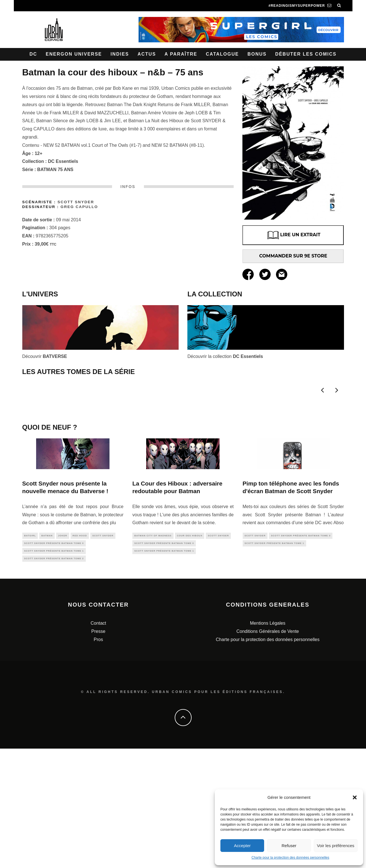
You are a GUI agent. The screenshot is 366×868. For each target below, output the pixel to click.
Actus (147, 54)
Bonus (257, 54)
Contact (98, 743)
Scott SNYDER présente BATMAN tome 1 (54, 669)
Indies (120, 54)
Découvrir (45, 356)
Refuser (289, 846)
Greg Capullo (79, 207)
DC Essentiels (63, 161)
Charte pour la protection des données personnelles (290, 858)
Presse (98, 751)
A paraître (181, 54)
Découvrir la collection (225, 356)
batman (47, 652)
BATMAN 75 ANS (55, 170)
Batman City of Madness (153, 652)
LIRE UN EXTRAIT (293, 235)
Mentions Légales (268, 743)
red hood (80, 652)
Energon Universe (74, 54)
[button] (355, 797)
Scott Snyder (76, 202)
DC (33, 54)
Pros (98, 759)
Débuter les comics (306, 54)
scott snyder (103, 652)
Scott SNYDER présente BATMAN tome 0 (54, 661)
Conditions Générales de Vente (268, 751)
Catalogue (222, 54)
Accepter (242, 846)
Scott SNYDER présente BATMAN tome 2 (54, 677)
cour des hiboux (190, 652)
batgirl (30, 652)
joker (63, 652)
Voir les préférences (336, 846)
